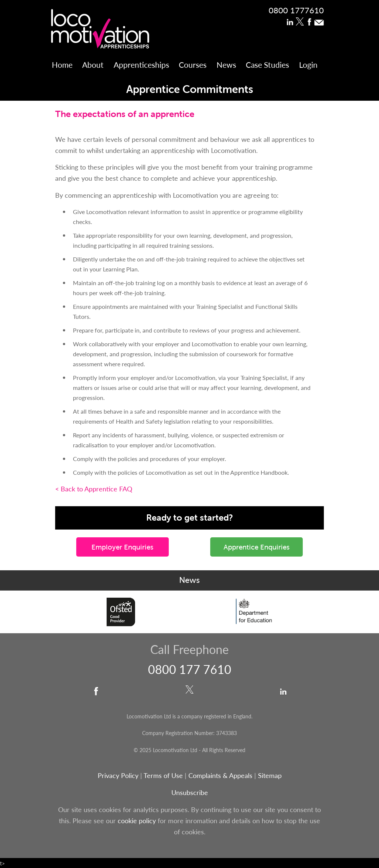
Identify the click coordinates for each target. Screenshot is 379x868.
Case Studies (267, 65)
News (226, 65)
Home (62, 65)
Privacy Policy (118, 775)
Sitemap (270, 775)
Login (308, 65)
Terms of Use (163, 775)
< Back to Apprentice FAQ (94, 489)
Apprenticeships (141, 65)
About (93, 65)
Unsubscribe (190, 792)
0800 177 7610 (190, 669)
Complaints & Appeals (221, 775)
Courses (193, 65)
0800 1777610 (296, 10)
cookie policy (137, 820)
